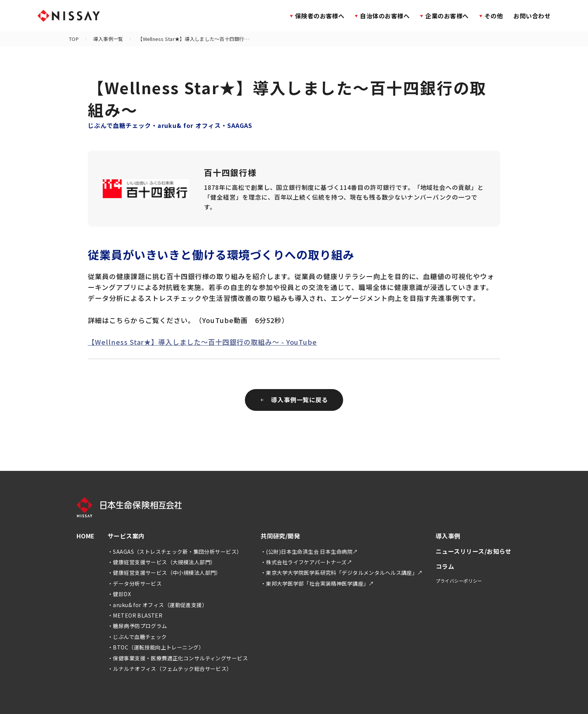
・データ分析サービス (135, 583)
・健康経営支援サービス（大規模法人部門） (162, 562)
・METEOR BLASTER (135, 615)
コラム (445, 566)
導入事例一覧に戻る (294, 400)
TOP (74, 39)
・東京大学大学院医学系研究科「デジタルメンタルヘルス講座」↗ (342, 573)
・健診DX (119, 594)
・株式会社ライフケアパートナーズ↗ (306, 562)
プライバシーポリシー (459, 581)
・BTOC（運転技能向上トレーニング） (156, 647)
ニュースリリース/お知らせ (474, 551)
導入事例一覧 (108, 39)
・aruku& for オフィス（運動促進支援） (157, 605)
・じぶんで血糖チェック (137, 637)
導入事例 (448, 536)
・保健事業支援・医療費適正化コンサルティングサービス (178, 658)
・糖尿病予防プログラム (137, 626)
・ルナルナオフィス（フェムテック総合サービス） (170, 669)
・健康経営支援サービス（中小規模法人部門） (164, 573)
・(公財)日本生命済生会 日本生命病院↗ (309, 552)
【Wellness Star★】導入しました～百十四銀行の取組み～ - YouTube (202, 342)
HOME (86, 536)
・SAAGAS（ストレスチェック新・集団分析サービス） (175, 552)
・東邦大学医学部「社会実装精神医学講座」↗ (317, 583)
